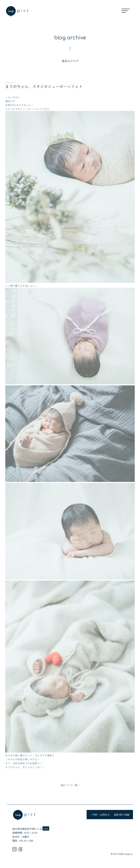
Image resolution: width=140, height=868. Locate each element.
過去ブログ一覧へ (70, 785)
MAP (46, 829)
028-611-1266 (26, 841)
